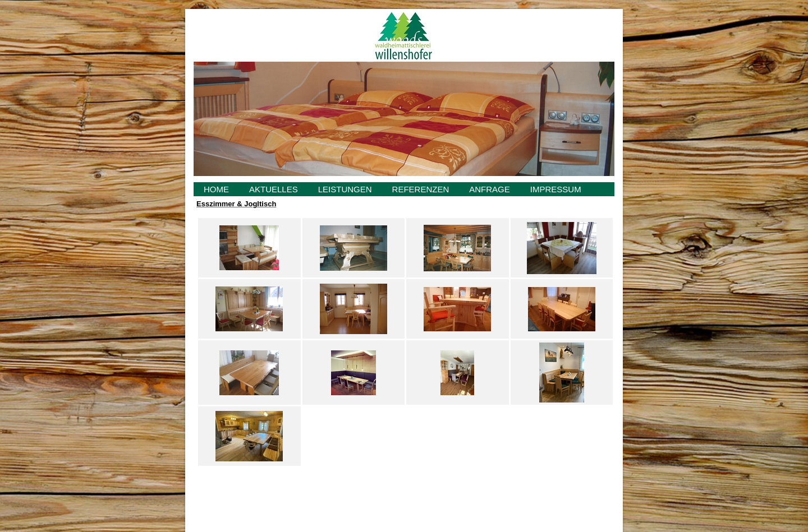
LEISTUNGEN (345, 189)
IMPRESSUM (556, 189)
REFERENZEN (421, 189)
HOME (216, 189)
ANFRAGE (490, 189)
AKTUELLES (274, 189)
